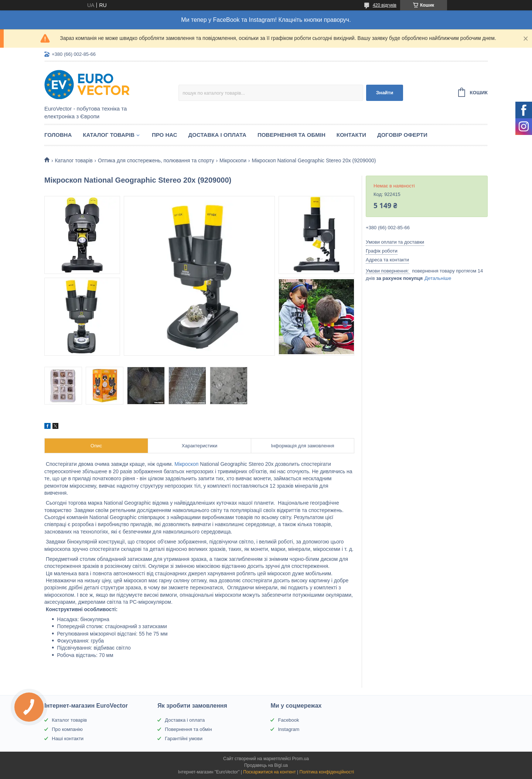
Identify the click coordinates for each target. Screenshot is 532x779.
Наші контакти (68, 739)
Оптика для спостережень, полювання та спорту (156, 160)
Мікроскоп (186, 464)
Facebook (288, 720)
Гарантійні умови (184, 739)
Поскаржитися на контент (269, 772)
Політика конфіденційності (327, 772)
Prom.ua (301, 759)
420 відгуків (385, 5)
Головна (58, 135)
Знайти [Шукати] (385, 93)
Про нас (165, 135)
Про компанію (67, 729)
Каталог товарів (109, 135)
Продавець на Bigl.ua (266, 765)
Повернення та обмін (291, 135)
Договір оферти (402, 135)
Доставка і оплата (217, 135)
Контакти (351, 135)
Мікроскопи (233, 160)
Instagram (289, 729)
